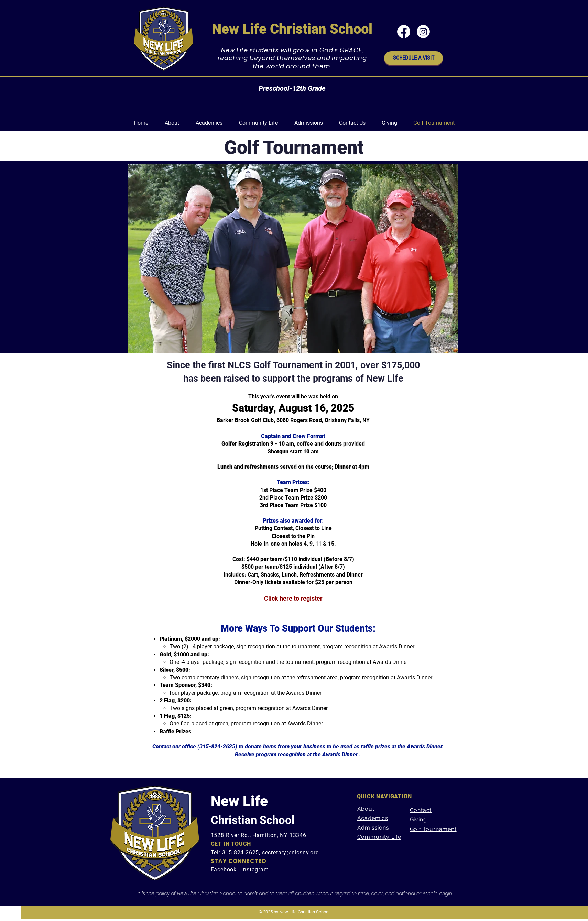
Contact (421, 810)
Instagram (255, 870)
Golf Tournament (433, 829)
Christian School (253, 820)
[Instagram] (423, 32)
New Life (239, 801)
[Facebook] (404, 32)
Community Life (379, 837)
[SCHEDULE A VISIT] (413, 58)
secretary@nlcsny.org (291, 852)
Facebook (224, 870)
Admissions (373, 828)
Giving (418, 819)
